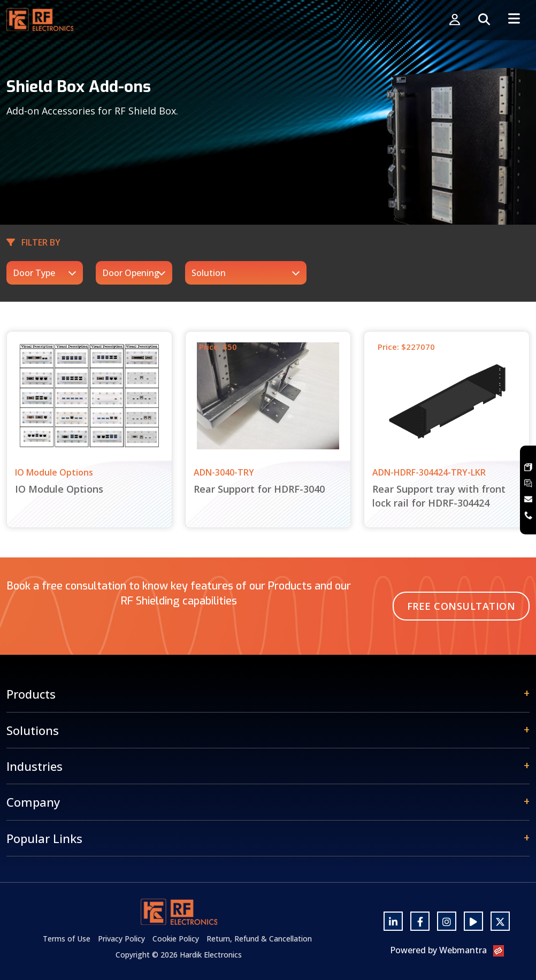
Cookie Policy (176, 939)
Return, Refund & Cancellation (259, 939)
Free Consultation (461, 606)
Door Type (34, 273)
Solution (209, 273)
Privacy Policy (121, 939)
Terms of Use (67, 939)
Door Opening (131, 273)
